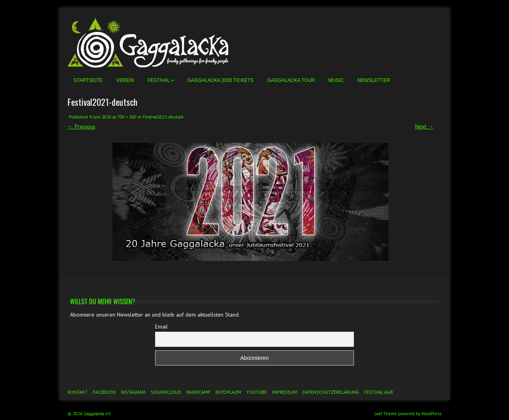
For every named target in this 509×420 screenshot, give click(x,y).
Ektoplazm (228, 392)
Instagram (133, 392)
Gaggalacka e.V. (97, 414)
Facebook (104, 392)
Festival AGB (379, 392)
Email (161, 327)
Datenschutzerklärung (331, 392)
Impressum (285, 392)
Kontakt (78, 392)
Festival (160, 80)
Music (336, 80)
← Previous (82, 126)
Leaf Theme (386, 414)
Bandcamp (198, 392)
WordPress (431, 414)
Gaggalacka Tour (291, 80)
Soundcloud (166, 392)
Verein (125, 80)
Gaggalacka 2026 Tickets (221, 80)
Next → (424, 126)
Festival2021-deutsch (163, 117)
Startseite (88, 80)
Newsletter (374, 80)
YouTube (256, 392)
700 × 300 (127, 117)
